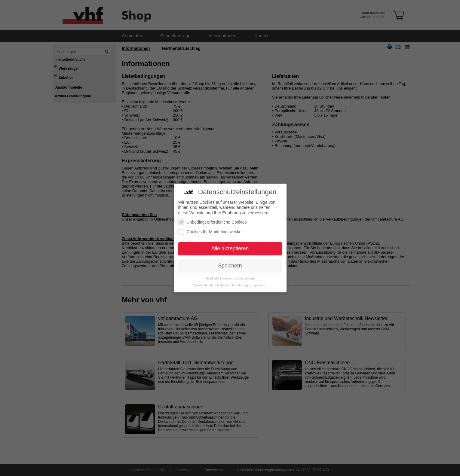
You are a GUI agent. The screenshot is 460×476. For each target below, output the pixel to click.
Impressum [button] (259, 271)
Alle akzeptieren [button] (230, 235)
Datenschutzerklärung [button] (233, 271)
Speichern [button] (230, 252)
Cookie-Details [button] (203, 271)
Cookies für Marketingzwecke (210, 218)
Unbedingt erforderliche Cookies (213, 208)
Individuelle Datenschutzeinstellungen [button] (230, 264)
